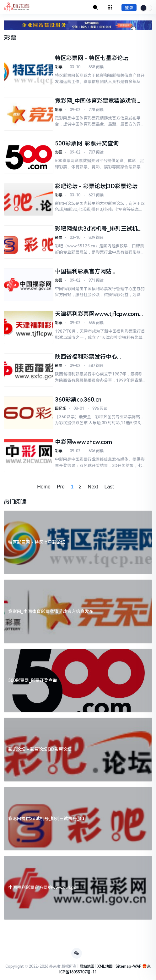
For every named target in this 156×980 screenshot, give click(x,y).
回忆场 (61, 408)
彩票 (59, 67)
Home (44, 487)
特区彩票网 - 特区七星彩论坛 (92, 58)
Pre (61, 487)
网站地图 (87, 966)
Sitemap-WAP (129, 966)
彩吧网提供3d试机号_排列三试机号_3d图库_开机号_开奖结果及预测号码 (99, 229)
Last (109, 487)
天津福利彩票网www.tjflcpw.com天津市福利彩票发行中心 (100, 314)
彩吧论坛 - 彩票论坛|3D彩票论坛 (96, 186)
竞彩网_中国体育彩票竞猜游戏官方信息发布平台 (99, 101)
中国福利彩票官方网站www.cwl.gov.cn (83, 272)
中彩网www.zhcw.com (83, 442)
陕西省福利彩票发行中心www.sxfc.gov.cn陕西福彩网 (91, 357)
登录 (129, 8)
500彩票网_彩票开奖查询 (87, 143)
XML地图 (105, 966)
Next (93, 487)
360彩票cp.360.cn (78, 400)
